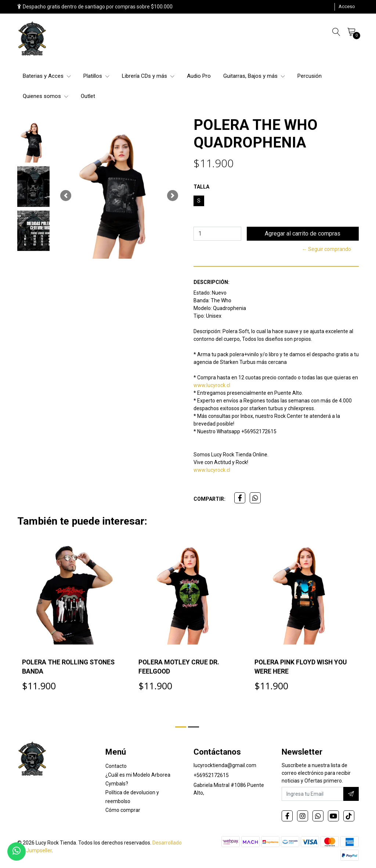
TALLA (201, 187)
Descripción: (211, 282)
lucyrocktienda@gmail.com (225, 766)
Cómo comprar (123, 811)
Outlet (88, 96)
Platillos (96, 76)
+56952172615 (211, 776)
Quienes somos (46, 96)
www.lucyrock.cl (212, 385)
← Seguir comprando (326, 249)
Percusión (310, 76)
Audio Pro (199, 76)
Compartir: (209, 499)
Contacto (116, 767)
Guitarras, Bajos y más (254, 76)
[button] (66, 195)
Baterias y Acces (47, 76)
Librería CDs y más (148, 76)
